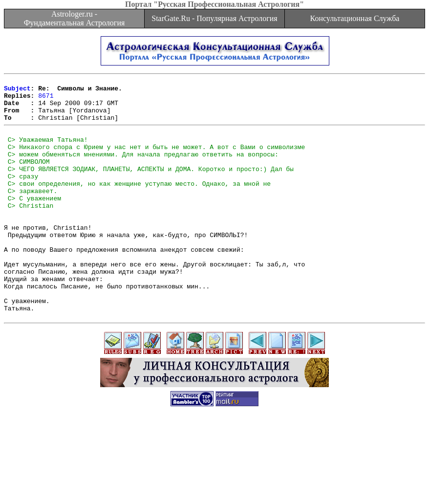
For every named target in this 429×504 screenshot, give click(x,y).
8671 (46, 100)
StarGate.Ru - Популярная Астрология (214, 18)
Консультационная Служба (355, 18)
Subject (17, 91)
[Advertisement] (214, 482)
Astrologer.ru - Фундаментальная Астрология (75, 18)
